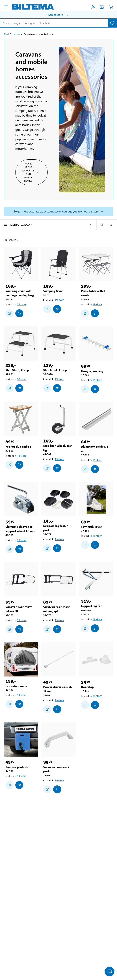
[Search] (112, 23)
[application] (110, 972)
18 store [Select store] (22, 379)
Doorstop (87, 687)
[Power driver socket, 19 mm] (58, 659)
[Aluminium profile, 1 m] (96, 419)
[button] (58, 15)
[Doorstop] (96, 659)
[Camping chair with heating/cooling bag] (21, 264)
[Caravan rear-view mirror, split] (58, 579)
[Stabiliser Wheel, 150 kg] (58, 419)
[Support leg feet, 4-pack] (58, 499)
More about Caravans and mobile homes (31, 172)
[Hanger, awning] (96, 344)
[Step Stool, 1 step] (58, 344)
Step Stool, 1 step (55, 370)
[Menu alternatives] (6, 7)
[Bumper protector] (21, 740)
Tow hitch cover (92, 527)
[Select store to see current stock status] (58, 211)
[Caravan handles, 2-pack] (58, 740)
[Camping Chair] (58, 264)
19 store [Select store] (22, 304)
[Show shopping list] (102, 7)
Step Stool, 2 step (17, 370)
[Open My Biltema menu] (93, 7)
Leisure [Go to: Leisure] (16, 34)
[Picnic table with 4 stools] (96, 264)
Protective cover (17, 686)
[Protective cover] (21, 659)
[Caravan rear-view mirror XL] (21, 579)
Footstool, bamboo (18, 447)
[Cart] (111, 7)
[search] (58, 23)
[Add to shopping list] (9, 313)
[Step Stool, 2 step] (21, 344)
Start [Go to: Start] (6, 34)
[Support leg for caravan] (96, 579)
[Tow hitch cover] (96, 499)
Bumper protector (18, 767)
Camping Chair (53, 291)
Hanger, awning (92, 371)
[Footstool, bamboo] (21, 419)
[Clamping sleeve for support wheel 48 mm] (21, 499)
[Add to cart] (19, 313)
